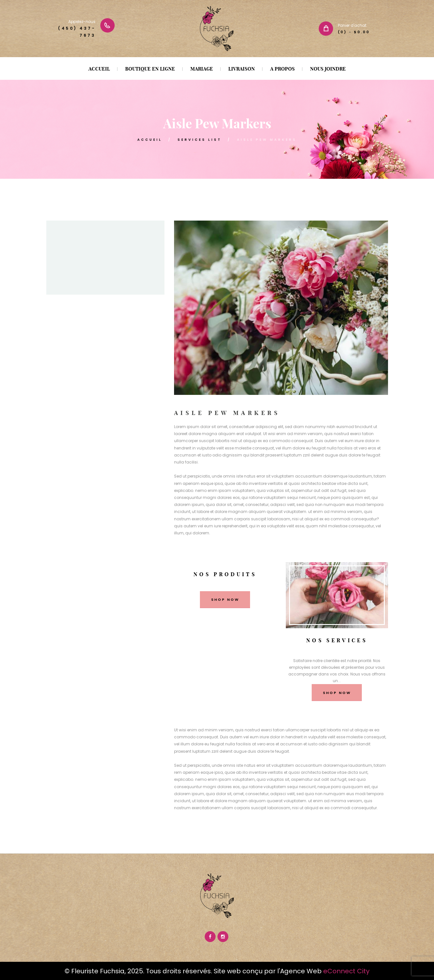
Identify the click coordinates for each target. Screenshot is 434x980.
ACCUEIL (150, 140)
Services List (200, 140)
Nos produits (225, 574)
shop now (225, 599)
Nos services (337, 640)
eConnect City (346, 971)
